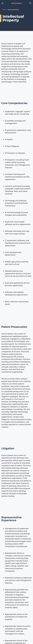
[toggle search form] (3, 3)
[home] (17, 3)
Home (4, 10)
